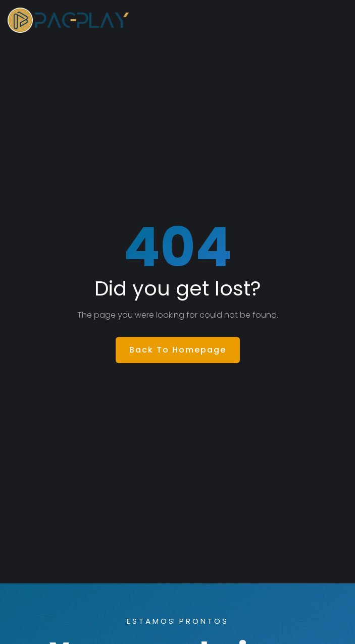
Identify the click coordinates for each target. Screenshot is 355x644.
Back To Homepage (178, 350)
